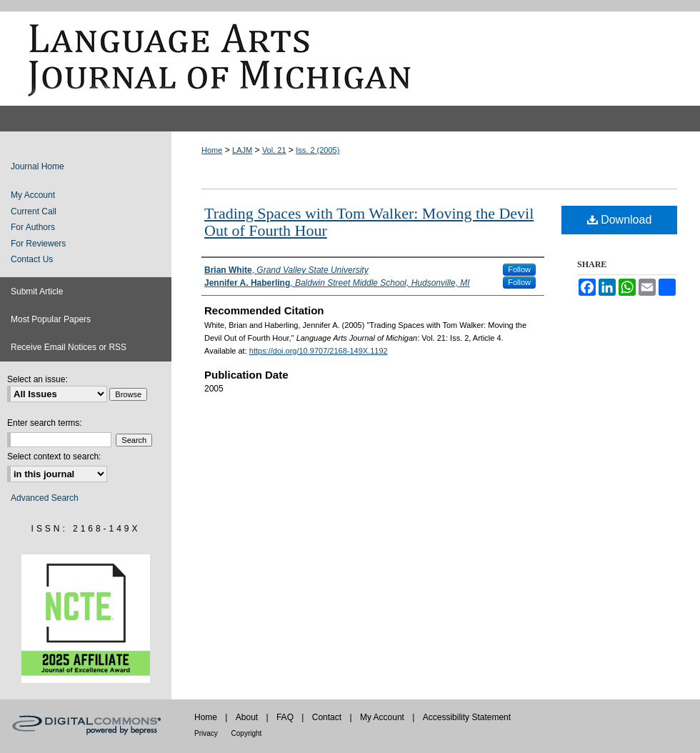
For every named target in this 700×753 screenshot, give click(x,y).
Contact (328, 717)
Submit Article (37, 291)
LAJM (242, 150)
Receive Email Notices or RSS (69, 347)
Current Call (34, 211)
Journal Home (37, 166)
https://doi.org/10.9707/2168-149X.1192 (319, 351)
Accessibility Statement (467, 717)
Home (212, 150)
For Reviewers (38, 244)
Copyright (247, 733)
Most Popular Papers (51, 319)
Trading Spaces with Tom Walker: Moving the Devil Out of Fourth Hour (369, 222)
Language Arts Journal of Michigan (350, 59)
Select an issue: (37, 379)
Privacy (207, 733)
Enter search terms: (45, 423)
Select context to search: (54, 457)
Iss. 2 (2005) (317, 150)
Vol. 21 (274, 150)
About (248, 717)
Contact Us (32, 259)
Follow (519, 269)
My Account (33, 195)
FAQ (286, 717)
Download (620, 220)
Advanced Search (45, 498)
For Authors (33, 227)
